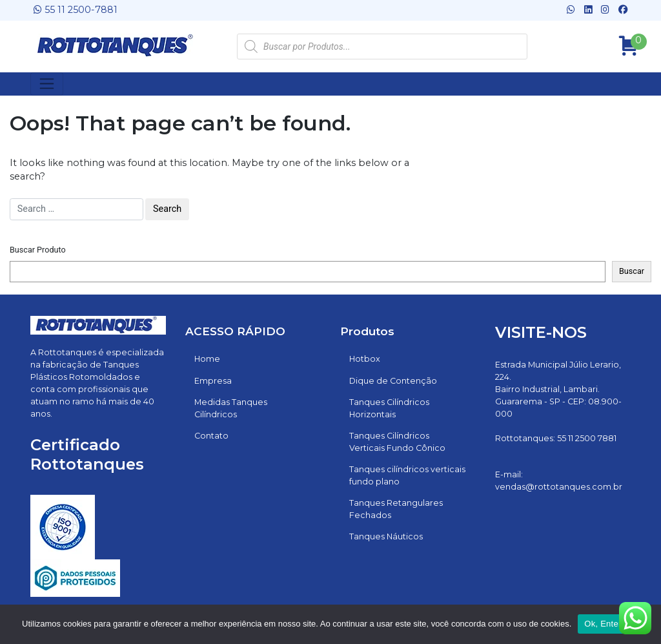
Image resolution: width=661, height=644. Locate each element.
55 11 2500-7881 (76, 10)
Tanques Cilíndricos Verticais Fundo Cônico (397, 442)
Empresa (213, 381)
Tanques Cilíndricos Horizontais (389, 408)
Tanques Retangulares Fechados (396, 509)
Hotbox (365, 359)
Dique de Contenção (393, 381)
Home (207, 359)
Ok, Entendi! (608, 624)
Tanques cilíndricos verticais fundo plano (407, 475)
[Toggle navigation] (47, 84)
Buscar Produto (38, 250)
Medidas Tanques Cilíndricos (231, 408)
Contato (211, 436)
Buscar (632, 271)
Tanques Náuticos (386, 536)
